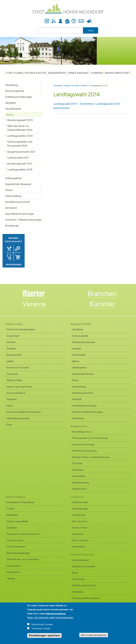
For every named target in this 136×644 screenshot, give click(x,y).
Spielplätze (12, 528)
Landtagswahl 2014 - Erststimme (74, 104)
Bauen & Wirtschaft (118, 73)
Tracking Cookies (41, 631)
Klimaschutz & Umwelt (17, 368)
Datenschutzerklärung (56, 616)
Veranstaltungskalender (18, 418)
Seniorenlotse (13, 572)
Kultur (9, 425)
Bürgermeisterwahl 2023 (21, 152)
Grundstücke (78, 579)
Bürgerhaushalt (14, 355)
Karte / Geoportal (80, 540)
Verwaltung (12, 85)
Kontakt (81, 19)
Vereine (34, 304)
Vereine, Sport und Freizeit (19, 387)
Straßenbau (78, 592)
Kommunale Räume (16, 393)
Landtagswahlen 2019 (20, 170)
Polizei (10, 406)
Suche (91, 30)
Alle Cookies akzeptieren (94, 638)
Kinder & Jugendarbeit (17, 521)
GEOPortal (77, 463)
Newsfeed (54, 19)
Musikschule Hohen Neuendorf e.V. (23, 534)
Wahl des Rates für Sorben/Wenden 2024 (20, 128)
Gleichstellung (13, 196)
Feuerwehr (12, 399)
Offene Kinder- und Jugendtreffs (23, 559)
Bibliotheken (12, 515)
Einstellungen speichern (44, 638)
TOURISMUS (97, 73)
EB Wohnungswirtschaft (84, 585)
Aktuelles (11, 342)
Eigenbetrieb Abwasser (18, 184)
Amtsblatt (11, 208)
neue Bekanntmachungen (20, 214)
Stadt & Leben (15, 73)
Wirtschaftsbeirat (80, 560)
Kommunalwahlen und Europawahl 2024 (20, 144)
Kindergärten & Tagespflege (20, 502)
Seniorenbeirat (13, 566)
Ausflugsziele (79, 515)
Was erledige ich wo (82, 432)
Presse (89, 19)
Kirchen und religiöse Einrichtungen (24, 412)
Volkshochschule (15, 540)
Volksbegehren (13, 178)
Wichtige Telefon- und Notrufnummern (91, 457)
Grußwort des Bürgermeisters (21, 329)
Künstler (102, 304)
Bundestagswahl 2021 (20, 164)
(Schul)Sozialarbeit (16, 547)
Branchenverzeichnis (82, 605)
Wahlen (10, 115)
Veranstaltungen (80, 509)
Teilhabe (11, 579)
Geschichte (12, 374)
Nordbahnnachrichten (17, 202)
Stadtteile (11, 349)
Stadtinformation (80, 502)
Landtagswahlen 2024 (20, 136)
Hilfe (74, 19)
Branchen (102, 294)
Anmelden (60, 19)
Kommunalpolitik (15, 91)
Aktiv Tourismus (80, 521)
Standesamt (78, 470)
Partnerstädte (78, 547)
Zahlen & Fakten (14, 380)
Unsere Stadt (13, 336)
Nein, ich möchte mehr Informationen (50, 620)
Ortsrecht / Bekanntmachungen (23, 220)
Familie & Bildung (78, 73)
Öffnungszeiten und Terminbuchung (90, 438)
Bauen (75, 573)
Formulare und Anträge (83, 444)
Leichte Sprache (67, 19)
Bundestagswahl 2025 (20, 120)
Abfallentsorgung (80, 483)
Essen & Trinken (80, 528)
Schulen (10, 509)
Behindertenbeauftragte (18, 553)
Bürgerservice (57, 73)
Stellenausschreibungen (19, 97)
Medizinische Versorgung (84, 451)
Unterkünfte (78, 534)
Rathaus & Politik (36, 73)
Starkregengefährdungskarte (86, 598)
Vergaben (11, 103)
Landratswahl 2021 (18, 158)
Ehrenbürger (12, 226)
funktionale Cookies (42, 627)
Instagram (47, 19)
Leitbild (10, 361)
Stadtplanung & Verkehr (84, 566)
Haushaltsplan (13, 109)
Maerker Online (79, 489)
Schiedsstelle (79, 476)
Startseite (58, 86)
